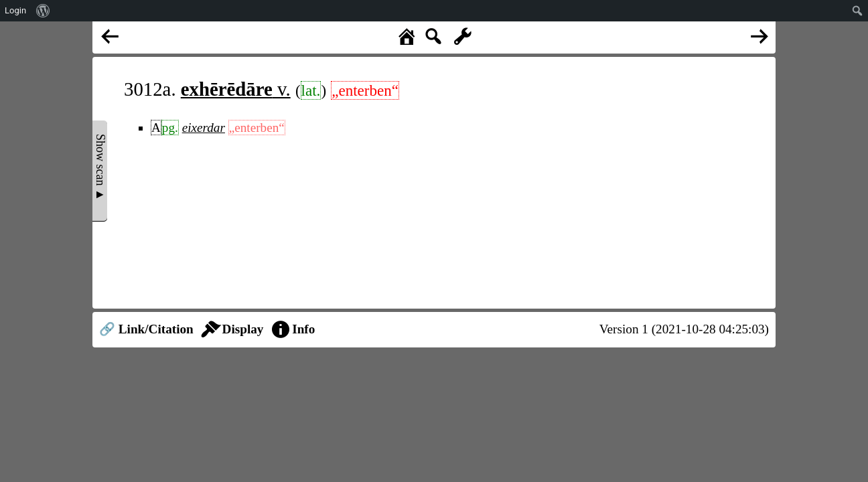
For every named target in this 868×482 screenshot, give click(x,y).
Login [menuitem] (15, 10)
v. (236, 89)
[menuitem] (43, 11)
